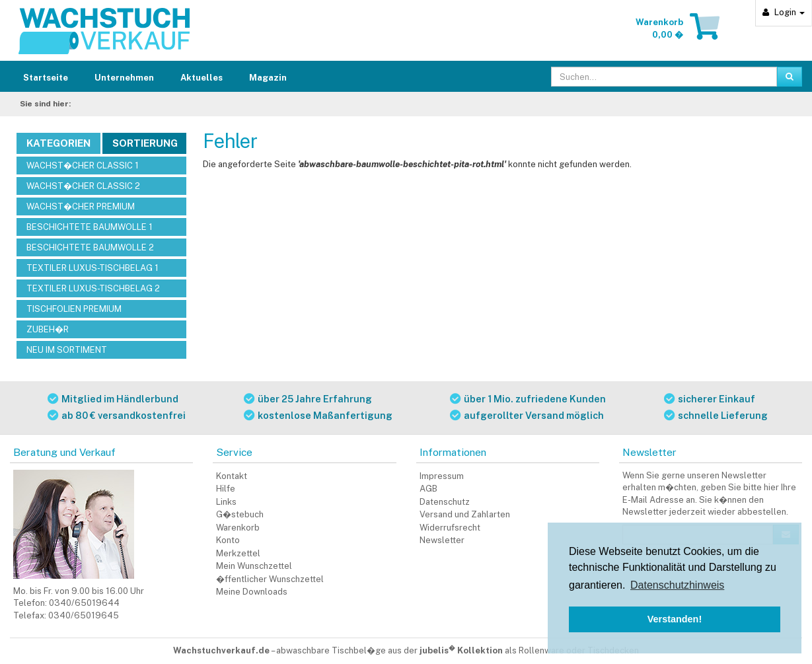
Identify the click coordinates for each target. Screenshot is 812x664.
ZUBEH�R (48, 329)
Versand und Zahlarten (465, 514)
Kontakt (232, 476)
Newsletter (442, 540)
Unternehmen (124, 78)
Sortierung (145, 143)
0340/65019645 (84, 615)
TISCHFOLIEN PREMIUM (74, 309)
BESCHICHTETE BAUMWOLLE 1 (90, 227)
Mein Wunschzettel (254, 566)
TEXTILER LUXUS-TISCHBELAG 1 (92, 268)
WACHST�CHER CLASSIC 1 (83, 166)
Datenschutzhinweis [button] (677, 585)
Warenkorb (238, 528)
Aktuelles (202, 78)
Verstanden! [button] (675, 619)
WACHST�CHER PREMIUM (81, 206)
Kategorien (58, 143)
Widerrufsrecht (450, 528)
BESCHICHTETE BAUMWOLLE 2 (90, 247)
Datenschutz (445, 502)
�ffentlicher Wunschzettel (270, 579)
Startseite (46, 78)
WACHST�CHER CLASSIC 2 (83, 186)
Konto (228, 540)
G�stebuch (240, 514)
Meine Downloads (252, 592)
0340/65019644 (84, 603)
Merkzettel (238, 553)
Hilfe (226, 489)
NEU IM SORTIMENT (67, 350)
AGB (428, 489)
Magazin (268, 78)
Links (226, 502)
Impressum (442, 476)
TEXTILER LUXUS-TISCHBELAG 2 (93, 288)
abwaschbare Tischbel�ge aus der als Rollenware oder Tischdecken (458, 650)
